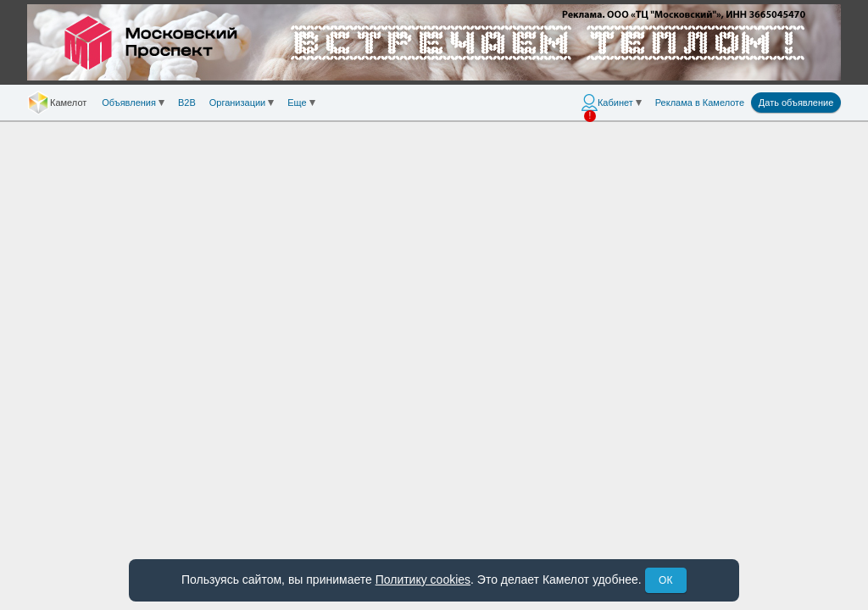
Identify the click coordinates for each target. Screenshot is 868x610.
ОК (665, 580)
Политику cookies (423, 579)
